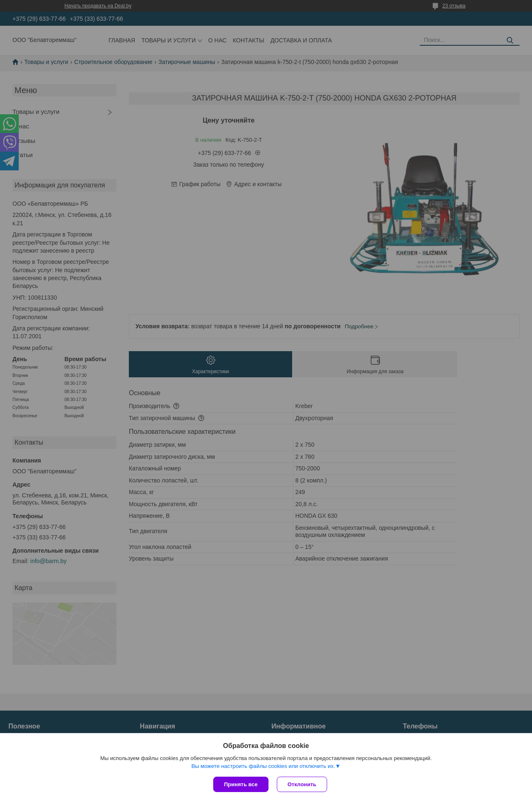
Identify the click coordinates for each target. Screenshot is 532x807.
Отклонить (302, 784)
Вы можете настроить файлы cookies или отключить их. (263, 766)
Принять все (241, 784)
